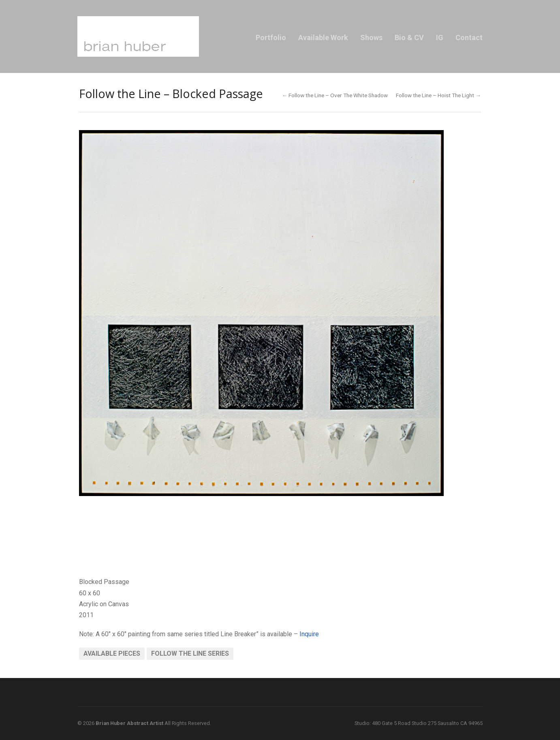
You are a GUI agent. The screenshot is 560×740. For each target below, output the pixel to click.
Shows (371, 37)
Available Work (323, 37)
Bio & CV (409, 37)
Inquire (309, 634)
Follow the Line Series (190, 653)
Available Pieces (112, 653)
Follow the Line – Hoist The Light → (438, 95)
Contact (469, 37)
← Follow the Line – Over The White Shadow (335, 95)
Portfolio (271, 37)
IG (440, 37)
